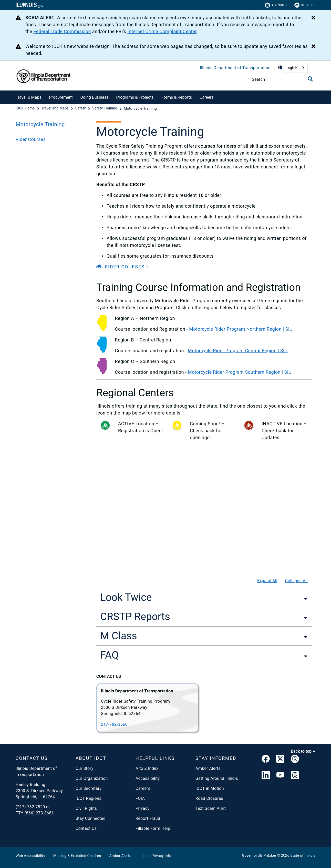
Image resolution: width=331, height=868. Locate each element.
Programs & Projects (135, 97)
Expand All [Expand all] (267, 581)
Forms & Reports (177, 97)
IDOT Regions (89, 798)
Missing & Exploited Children (77, 856)
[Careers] (218, 97)
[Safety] (81, 108)
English (292, 68)
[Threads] (295, 776)
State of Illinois (303, 855)
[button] (123, 267)
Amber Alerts (208, 768)
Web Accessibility (30, 856)
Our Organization (92, 778)
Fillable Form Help (153, 828)
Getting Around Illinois (217, 778)
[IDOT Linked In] (266, 776)
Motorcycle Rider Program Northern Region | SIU (241, 329)
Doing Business (95, 97)
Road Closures (209, 798)
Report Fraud (148, 818)
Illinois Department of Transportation (235, 68)
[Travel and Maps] (55, 108)
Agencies (276, 5)
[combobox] (296, 68)
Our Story (84, 768)
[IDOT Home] (26, 108)
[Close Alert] (313, 18)
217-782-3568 (114, 724)
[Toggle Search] (310, 79)
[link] (266, 760)
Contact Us (86, 828)
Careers (207, 97)
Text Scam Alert (211, 808)
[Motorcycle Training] (140, 108)
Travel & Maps (28, 97)
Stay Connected (91, 818)
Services (305, 5)
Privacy (142, 808)
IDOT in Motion (210, 788)
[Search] (282, 79)
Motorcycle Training (40, 124)
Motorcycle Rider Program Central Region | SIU (238, 351)
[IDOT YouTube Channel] (280, 776)
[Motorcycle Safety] (204, 503)
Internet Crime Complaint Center (162, 31)
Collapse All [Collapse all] (297, 581)
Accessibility (148, 778)
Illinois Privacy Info (155, 856)
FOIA (140, 798)
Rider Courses (31, 139)
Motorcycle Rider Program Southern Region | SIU (240, 372)
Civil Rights (86, 808)
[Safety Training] (105, 108)
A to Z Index (147, 768)
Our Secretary (89, 788)
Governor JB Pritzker (259, 855)
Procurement (61, 97)
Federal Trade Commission (62, 31)
